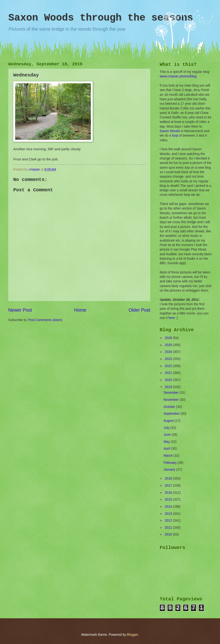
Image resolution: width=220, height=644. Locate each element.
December (172, 393)
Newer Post (20, 310)
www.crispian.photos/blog (178, 76)
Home (80, 310)
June (168, 435)
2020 (169, 380)
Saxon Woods (170, 131)
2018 (169, 479)
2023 (169, 359)
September (172, 414)
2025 (169, 345)
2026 (169, 338)
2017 (169, 486)
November (172, 400)
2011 (169, 528)
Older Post (139, 310)
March (169, 456)
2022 (169, 366)
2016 (169, 493)
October (170, 407)
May (167, 442)
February (171, 463)
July (167, 428)
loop (175, 136)
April (167, 449)
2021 (169, 373)
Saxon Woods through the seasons (101, 18)
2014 (169, 507)
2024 (169, 352)
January (170, 470)
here (172, 318)
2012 (169, 521)
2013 (169, 514)
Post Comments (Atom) (45, 320)
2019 (169, 387)
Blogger (132, 635)
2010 (169, 534)
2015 (169, 500)
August (169, 421)
